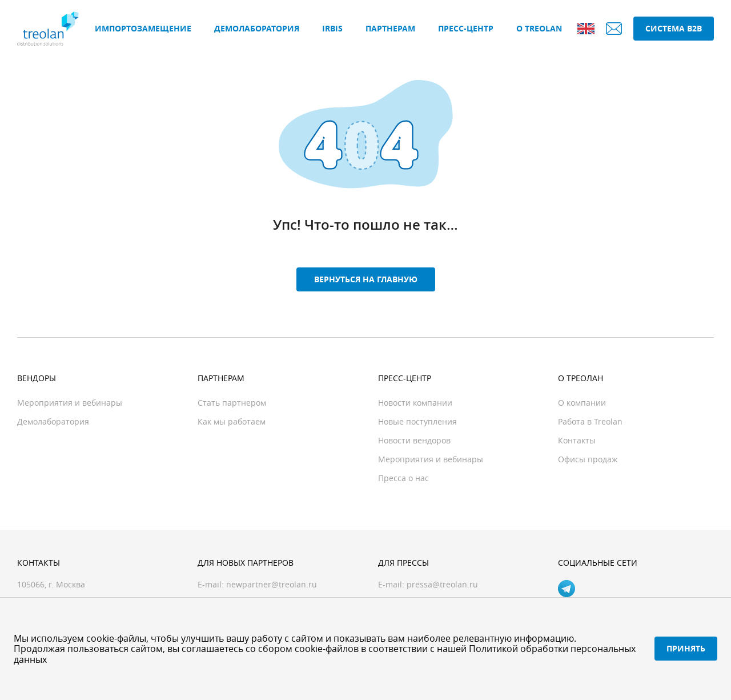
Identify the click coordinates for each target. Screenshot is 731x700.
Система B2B (674, 28)
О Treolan (539, 28)
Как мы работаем (232, 421)
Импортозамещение (143, 28)
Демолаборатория (257, 28)
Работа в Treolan (590, 421)
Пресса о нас (403, 478)
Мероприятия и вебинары (70, 403)
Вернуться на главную (366, 279)
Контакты (577, 440)
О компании (582, 403)
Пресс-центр (466, 28)
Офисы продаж (588, 459)
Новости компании (415, 403)
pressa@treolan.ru (442, 584)
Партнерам (390, 28)
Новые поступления (417, 421)
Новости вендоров (414, 440)
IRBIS (332, 28)
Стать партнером (232, 403)
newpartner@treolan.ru (272, 584)
